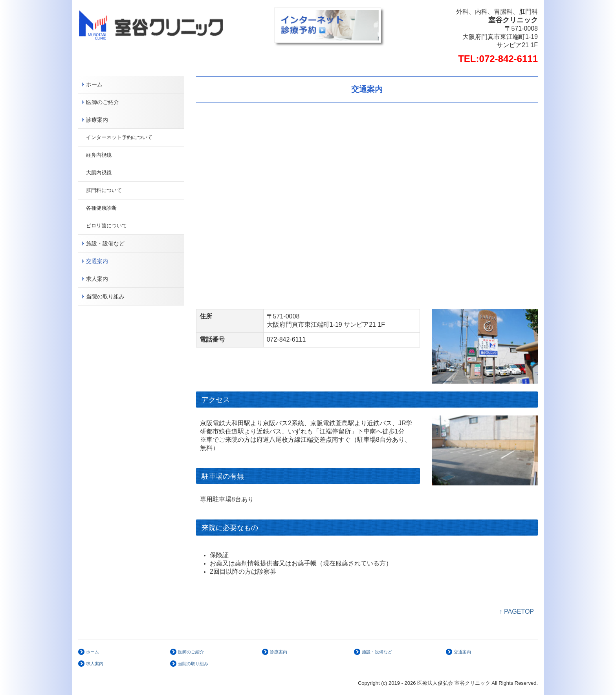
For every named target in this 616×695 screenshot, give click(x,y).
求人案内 (97, 279)
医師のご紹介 (103, 102)
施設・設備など (105, 243)
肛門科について (104, 190)
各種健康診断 (101, 208)
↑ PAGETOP (517, 612)
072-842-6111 (509, 59)
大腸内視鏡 (99, 173)
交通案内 (97, 261)
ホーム (94, 84)
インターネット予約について (119, 137)
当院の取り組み (105, 296)
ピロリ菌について (106, 226)
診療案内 (97, 120)
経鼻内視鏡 (99, 155)
